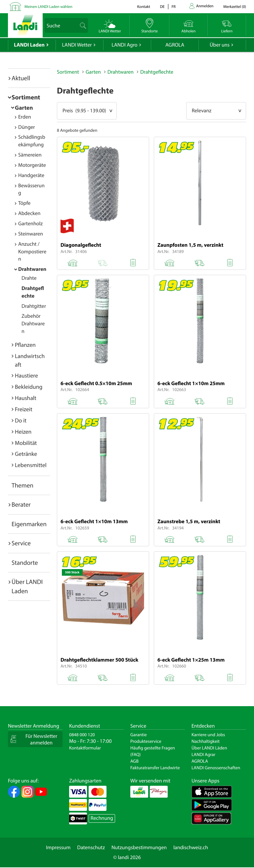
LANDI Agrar (203, 754)
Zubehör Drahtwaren (33, 324)
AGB (134, 761)
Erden (25, 117)
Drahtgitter (34, 306)
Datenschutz (91, 848)
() (235, 7)
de (162, 7)
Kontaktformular (85, 748)
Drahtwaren (32, 269)
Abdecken (29, 213)
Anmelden (205, 6)
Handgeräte (31, 175)
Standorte (25, 562)
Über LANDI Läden (209, 748)
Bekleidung (29, 387)
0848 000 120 (82, 735)
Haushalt (26, 398)
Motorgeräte (32, 165)
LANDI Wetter (77, 45)
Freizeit (24, 409)
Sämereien (30, 155)
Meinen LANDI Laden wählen (48, 7)
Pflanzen (25, 345)
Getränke (26, 454)
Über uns (220, 45)
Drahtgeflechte (157, 72)
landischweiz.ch (191, 848)
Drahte (29, 278)
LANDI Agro (124, 45)
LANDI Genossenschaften (216, 768)
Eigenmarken (29, 524)
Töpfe (24, 203)
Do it (21, 420)
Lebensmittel (31, 465)
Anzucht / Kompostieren (32, 252)
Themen (22, 485)
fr (174, 7)
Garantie (139, 735)
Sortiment (26, 97)
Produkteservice (146, 741)
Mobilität (26, 443)
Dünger (27, 127)
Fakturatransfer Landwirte (155, 768)
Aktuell (21, 78)
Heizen (23, 432)
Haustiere (26, 375)
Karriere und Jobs (208, 735)
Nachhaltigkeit (206, 741)
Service (21, 543)
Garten (24, 108)
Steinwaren (31, 234)
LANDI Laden (29, 45)
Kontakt (144, 7)
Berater (21, 504)
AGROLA (175, 45)
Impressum (58, 848)
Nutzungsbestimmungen (139, 848)
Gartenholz (30, 224)
